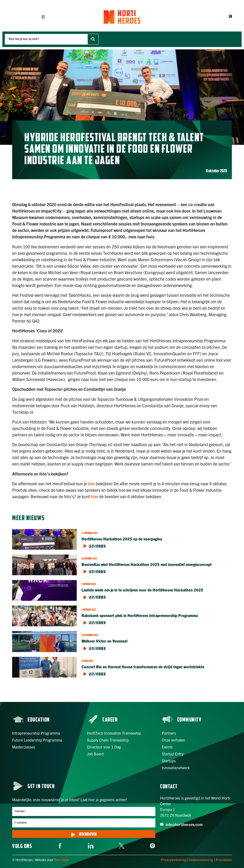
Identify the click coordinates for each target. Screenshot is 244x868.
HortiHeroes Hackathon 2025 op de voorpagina (122, 539)
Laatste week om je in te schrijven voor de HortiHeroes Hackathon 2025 (142, 590)
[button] (43, 17)
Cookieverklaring (201, 860)
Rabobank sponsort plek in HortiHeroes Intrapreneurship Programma (140, 615)
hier (91, 484)
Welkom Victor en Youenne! (105, 641)
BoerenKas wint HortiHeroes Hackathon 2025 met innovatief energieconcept (147, 564)
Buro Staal (62, 860)
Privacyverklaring (173, 860)
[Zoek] (93, 39)
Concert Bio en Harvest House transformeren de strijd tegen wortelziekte (143, 667)
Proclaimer (224, 860)
